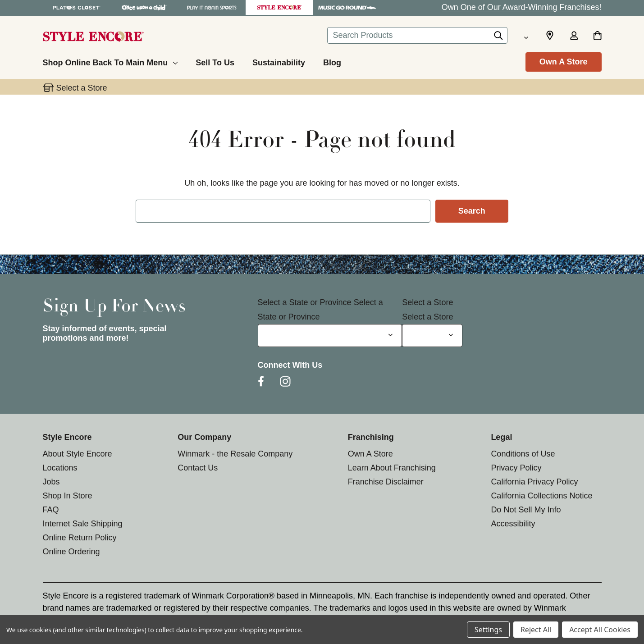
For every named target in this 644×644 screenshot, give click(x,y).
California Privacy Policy (534, 482)
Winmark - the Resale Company (235, 454)
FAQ (51, 510)
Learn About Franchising (392, 468)
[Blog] (332, 61)
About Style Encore (78, 454)
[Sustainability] (279, 61)
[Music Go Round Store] (347, 7)
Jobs (51, 482)
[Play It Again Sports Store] (212, 7)
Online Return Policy (80, 538)
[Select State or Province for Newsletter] (330, 336)
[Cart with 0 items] (597, 37)
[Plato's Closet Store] (77, 7)
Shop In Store (68, 496)
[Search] (498, 38)
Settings (488, 630)
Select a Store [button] (82, 88)
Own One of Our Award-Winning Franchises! (522, 7)
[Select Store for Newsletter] (432, 336)
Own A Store (564, 62)
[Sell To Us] (215, 61)
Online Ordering (71, 552)
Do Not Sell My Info (526, 510)
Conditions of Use (523, 454)
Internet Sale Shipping (83, 524)
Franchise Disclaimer (386, 482)
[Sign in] (574, 37)
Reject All (536, 630)
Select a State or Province (305, 302)
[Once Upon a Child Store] (144, 7)
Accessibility (513, 524)
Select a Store (427, 302)
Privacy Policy (516, 468)
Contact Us (198, 468)
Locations (60, 468)
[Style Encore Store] (279, 7)
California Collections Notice (541, 496)
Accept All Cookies (600, 630)
